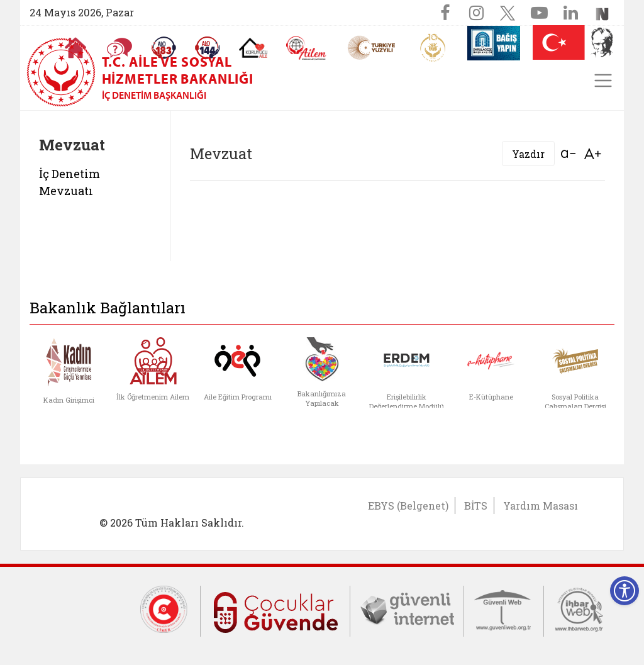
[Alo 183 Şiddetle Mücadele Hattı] (164, 48)
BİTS (476, 506)
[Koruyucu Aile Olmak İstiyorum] (253, 48)
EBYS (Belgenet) (408, 506)
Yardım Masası (541, 506)
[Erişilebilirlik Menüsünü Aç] (625, 591)
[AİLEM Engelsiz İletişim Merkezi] (307, 48)
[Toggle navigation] (603, 81)
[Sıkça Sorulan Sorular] (119, 48)
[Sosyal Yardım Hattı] (208, 48)
